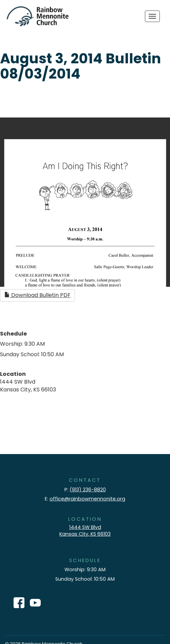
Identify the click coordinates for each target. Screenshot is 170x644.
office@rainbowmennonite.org (87, 499)
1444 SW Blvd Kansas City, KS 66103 (85, 531)
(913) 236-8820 (88, 490)
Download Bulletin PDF (37, 295)
